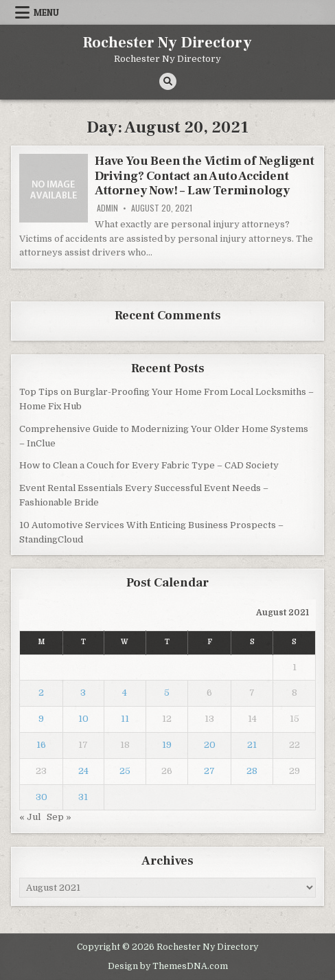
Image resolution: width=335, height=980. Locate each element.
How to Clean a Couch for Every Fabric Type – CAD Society (149, 465)
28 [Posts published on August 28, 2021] (252, 771)
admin (107, 208)
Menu (46, 12)
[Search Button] (168, 81)
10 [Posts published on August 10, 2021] (83, 719)
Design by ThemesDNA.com (168, 966)
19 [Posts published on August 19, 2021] (167, 745)
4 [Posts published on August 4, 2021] (125, 693)
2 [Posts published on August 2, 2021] (41, 693)
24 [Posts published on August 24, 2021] (83, 771)
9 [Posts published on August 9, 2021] (41, 719)
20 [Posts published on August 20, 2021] (210, 745)
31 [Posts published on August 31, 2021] (83, 797)
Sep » (59, 817)
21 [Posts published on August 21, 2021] (252, 745)
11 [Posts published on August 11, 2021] (125, 719)
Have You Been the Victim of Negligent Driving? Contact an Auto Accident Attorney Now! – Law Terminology (205, 176)
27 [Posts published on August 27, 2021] (209, 771)
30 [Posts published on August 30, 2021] (42, 797)
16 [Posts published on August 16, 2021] (41, 745)
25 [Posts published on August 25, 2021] (125, 771)
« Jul (30, 817)
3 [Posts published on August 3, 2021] (83, 693)
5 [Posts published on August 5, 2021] (167, 693)
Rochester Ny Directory (167, 43)
